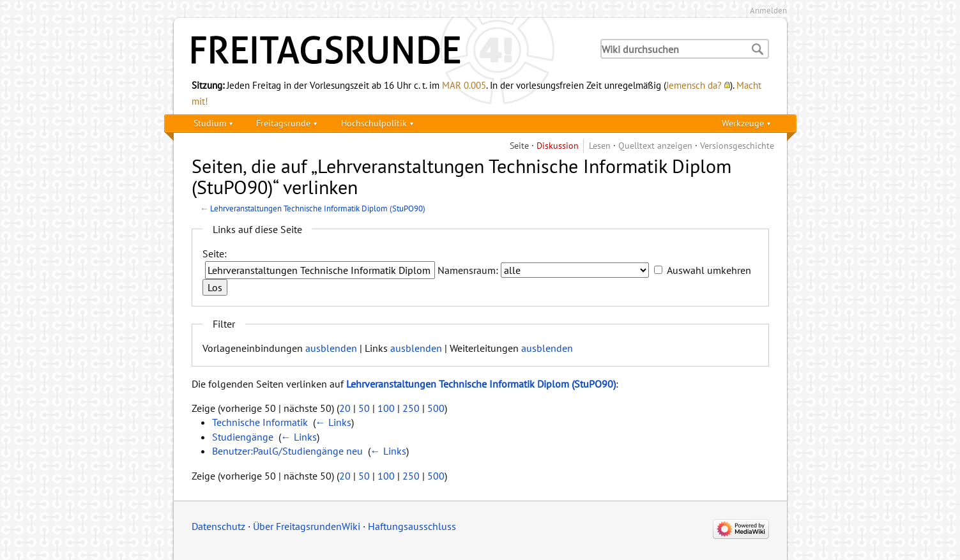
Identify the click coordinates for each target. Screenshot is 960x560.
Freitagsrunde (283, 123)
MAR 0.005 (464, 85)
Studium (210, 123)
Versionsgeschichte (737, 145)
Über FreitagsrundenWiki (307, 526)
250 (411, 408)
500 (436, 408)
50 (364, 408)
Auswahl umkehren (709, 270)
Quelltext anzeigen (655, 145)
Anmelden (768, 11)
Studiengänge (243, 437)
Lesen (600, 145)
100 (386, 408)
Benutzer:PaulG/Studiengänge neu (287, 451)
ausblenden (331, 348)
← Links (333, 422)
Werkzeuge (743, 123)
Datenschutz (218, 526)
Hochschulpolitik (374, 123)
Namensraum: (468, 270)
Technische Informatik (260, 422)
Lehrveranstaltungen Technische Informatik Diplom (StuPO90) (318, 208)
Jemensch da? (694, 85)
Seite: (215, 254)
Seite (519, 145)
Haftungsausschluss (412, 526)
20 (345, 408)
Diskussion (558, 145)
